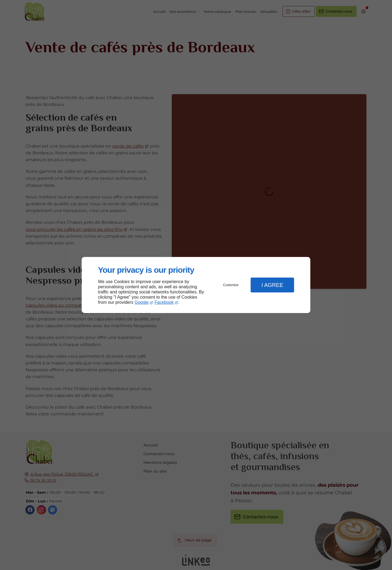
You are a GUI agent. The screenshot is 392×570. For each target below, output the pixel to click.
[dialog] (196, 285)
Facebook (164, 302)
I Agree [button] (272, 285)
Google (142, 302)
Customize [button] (231, 285)
